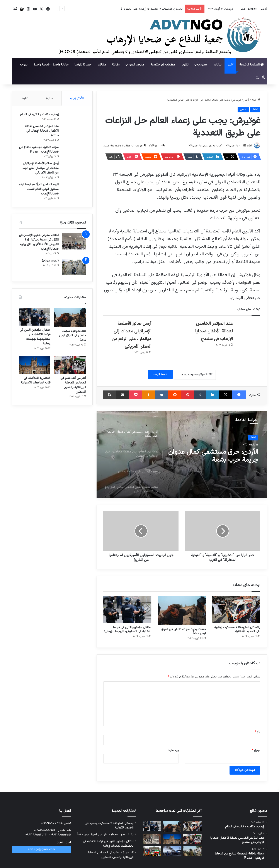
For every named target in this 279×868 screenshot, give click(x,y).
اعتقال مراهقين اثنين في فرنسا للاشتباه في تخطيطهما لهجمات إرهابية (128, 629)
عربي (242, 9)
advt (250, 146)
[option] (182, 454)
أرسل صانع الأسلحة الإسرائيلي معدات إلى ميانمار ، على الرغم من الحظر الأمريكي (41, 168)
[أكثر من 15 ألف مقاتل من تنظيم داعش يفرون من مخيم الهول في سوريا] (172, 851)
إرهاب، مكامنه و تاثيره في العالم (39, 114)
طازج (49, 98)
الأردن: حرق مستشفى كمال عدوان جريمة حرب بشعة (213, 456)
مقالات (102, 65)
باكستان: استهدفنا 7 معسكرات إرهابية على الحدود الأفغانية (237, 629)
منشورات (202, 65)
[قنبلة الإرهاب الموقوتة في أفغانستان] (192, 851)
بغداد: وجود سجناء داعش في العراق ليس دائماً (184, 631)
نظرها (25, 98)
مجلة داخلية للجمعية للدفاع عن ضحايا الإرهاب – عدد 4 (39, 150)
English (252, 9)
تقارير (185, 65)
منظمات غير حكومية (163, 65)
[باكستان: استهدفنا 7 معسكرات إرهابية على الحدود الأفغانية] (236, 610)
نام (257, 732)
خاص (243, 110)
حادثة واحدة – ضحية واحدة (51, 65)
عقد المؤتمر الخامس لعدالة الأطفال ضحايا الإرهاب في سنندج (214, 331)
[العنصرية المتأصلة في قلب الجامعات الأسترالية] (35, 365)
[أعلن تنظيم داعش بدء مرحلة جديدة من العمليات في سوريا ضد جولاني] (152, 839)
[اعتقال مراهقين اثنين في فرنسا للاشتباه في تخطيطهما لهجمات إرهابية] (127, 610)
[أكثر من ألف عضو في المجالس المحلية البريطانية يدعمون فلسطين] (70, 365)
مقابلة (116, 65)
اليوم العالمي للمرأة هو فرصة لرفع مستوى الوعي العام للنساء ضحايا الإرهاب (39, 189)
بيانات (218, 65)
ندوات (24, 65)
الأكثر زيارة (77, 98)
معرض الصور (136, 65)
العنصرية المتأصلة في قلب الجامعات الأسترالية (36, 380)
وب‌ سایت (173, 750)
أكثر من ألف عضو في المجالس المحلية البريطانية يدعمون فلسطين (73, 385)
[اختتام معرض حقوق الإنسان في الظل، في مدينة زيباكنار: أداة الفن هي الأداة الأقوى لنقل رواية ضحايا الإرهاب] (74, 241)
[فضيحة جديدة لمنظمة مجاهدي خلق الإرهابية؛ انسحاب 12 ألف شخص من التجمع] (152, 851)
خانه (256, 100)
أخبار (230, 65)
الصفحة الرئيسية (252, 65)
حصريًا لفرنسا (83, 65)
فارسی (263, 9)
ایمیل (256, 750)
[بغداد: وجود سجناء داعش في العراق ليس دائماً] (182, 611)
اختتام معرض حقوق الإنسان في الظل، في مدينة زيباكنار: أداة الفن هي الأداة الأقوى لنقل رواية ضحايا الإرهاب (39, 242)
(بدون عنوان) (50, 261)
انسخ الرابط (160, 374)
